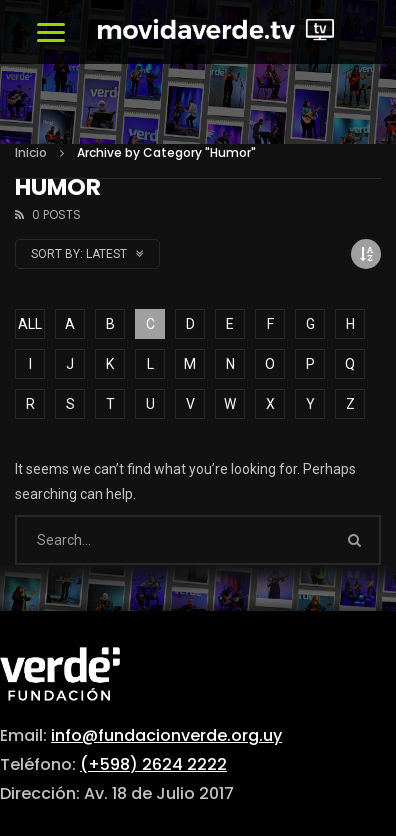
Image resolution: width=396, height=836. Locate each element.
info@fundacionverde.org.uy (166, 735)
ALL (30, 324)
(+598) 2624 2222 (153, 764)
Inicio (31, 152)
